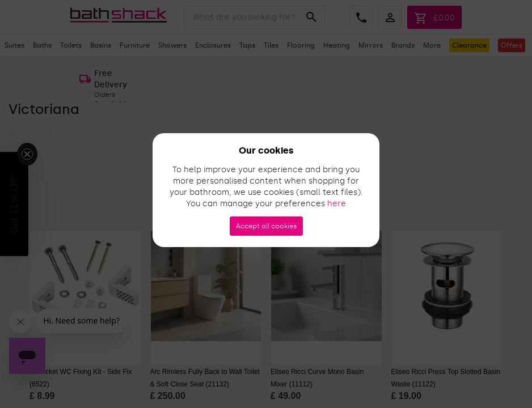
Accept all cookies (266, 226)
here (337, 204)
